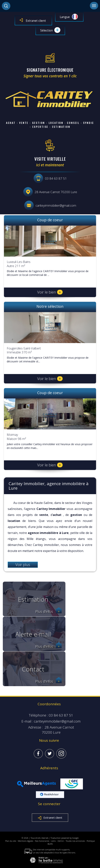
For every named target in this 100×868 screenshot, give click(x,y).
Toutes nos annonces (75, 841)
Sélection (47, 30)
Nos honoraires (42, 841)
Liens (53, 841)
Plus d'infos (48, 612)
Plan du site (11, 841)
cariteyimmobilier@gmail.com (56, 205)
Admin (61, 841)
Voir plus (23, 565)
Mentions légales (25, 841)
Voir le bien (50, 292)
